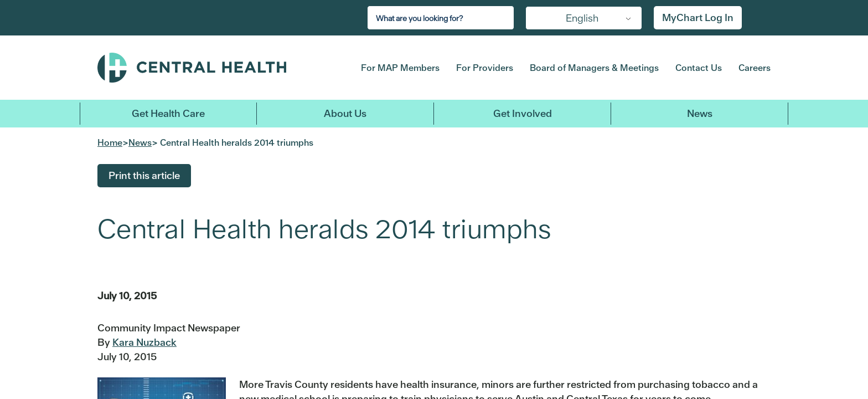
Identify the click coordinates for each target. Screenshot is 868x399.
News (700, 113)
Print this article (144, 175)
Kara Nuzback (144, 342)
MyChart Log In (698, 17)
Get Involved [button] (523, 113)
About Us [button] (345, 113)
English (582, 18)
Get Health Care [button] (168, 113)
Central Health (212, 68)
